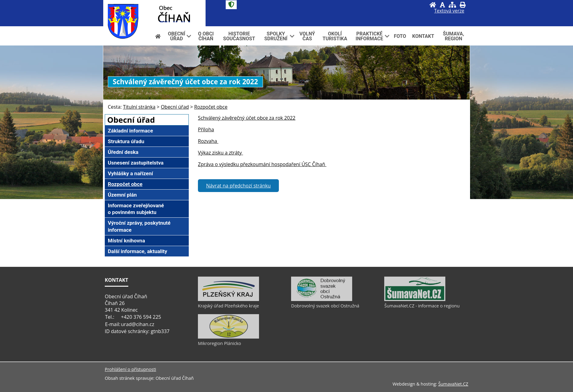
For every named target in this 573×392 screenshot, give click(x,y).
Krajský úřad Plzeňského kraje (228, 306)
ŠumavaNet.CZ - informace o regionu (422, 306)
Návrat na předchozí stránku (239, 186)
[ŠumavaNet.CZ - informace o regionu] (415, 299)
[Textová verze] (449, 11)
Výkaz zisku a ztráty (221, 153)
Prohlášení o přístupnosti (130, 369)
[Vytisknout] (463, 5)
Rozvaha (208, 141)
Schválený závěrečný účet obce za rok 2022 (247, 118)
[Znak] (231, 5)
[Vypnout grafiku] (442, 5)
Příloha (206, 129)
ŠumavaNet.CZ (453, 384)
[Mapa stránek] (452, 5)
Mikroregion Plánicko (219, 343)
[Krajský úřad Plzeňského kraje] (228, 299)
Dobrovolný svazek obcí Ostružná (325, 306)
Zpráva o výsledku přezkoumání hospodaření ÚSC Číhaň (262, 164)
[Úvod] (433, 5)
